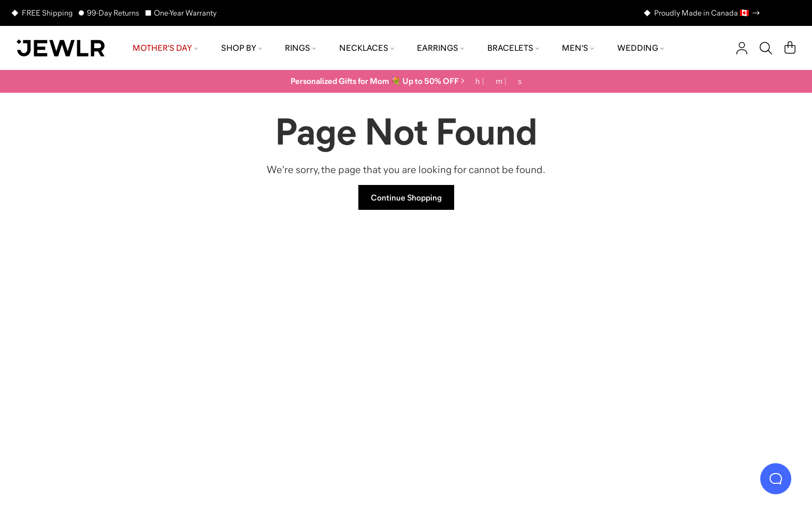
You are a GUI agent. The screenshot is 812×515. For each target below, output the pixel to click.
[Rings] (117, 344)
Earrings (440, 48)
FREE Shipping (47, 13)
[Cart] (790, 48)
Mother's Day (165, 48)
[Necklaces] (310, 344)
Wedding (641, 48)
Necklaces (367, 48)
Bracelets (513, 48)
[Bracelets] (695, 344)
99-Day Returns (113, 13)
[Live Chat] (776, 479)
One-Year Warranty (185, 13)
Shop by (242, 48)
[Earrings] (502, 344)
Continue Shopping (406, 197)
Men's (578, 48)
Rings (300, 48)
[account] (742, 48)
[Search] (766, 48)
